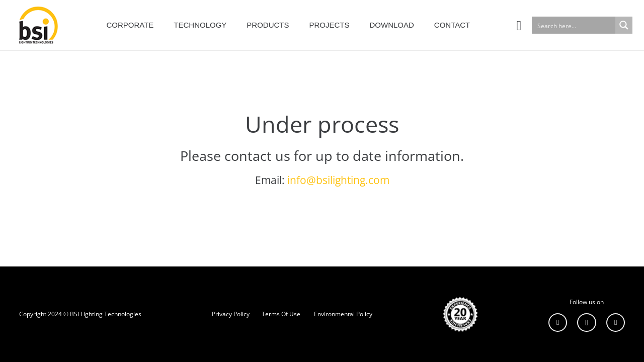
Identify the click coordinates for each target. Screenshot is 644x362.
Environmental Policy (343, 314)
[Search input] (574, 25)
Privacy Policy (231, 314)
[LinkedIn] (558, 323)
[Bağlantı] (36, 25)
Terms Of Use (281, 314)
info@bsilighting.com (338, 180)
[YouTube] (616, 323)
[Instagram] (587, 323)
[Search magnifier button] (624, 25)
